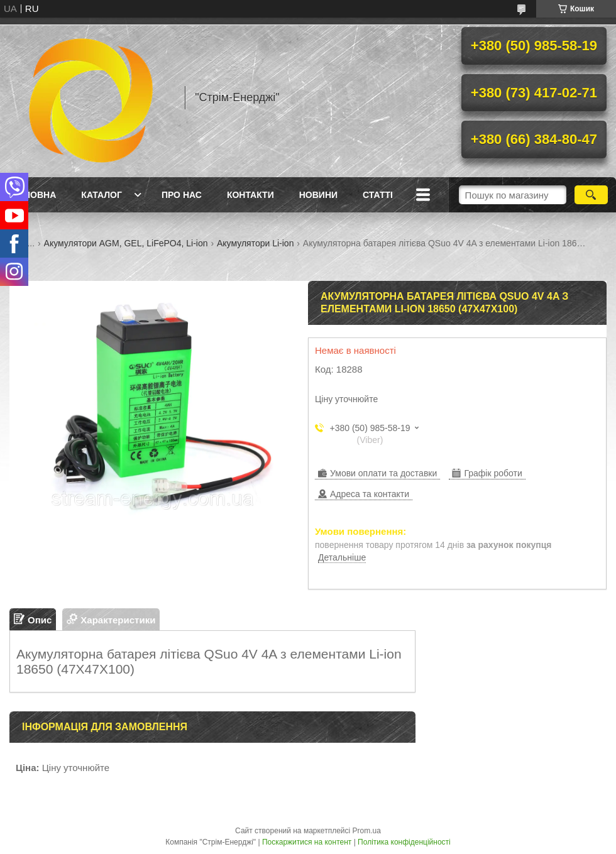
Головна (34, 195)
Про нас (182, 195)
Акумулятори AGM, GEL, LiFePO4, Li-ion (126, 243)
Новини (318, 195)
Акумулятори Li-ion (255, 243)
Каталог (102, 195)
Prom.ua (367, 831)
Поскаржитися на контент (307, 842)
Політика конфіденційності (404, 842)
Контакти (250, 195)
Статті (378, 195)
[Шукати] (591, 195)
